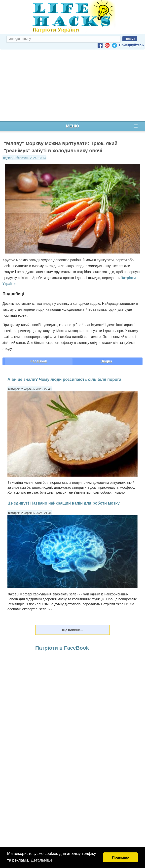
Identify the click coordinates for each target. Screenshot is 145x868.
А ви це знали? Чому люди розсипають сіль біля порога (64, 379)
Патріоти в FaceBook (62, 648)
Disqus (106, 361)
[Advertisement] (72, 85)
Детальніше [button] (42, 860)
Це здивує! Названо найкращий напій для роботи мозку (64, 503)
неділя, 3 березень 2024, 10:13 (24, 158)
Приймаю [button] (120, 857)
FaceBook (39, 361)
